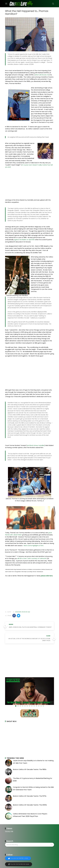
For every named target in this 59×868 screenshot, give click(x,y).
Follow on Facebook (20, 864)
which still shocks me (42, 75)
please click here (47, 576)
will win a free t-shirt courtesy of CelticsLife (32, 558)
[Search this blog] (30, 845)
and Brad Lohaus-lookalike (36, 445)
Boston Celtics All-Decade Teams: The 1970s (30, 796)
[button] (14, 616)
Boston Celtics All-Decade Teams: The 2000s (30, 805)
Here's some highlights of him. (34, 546)
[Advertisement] (30, 184)
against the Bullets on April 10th (24, 240)
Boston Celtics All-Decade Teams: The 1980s (30, 769)
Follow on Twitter (19, 858)
